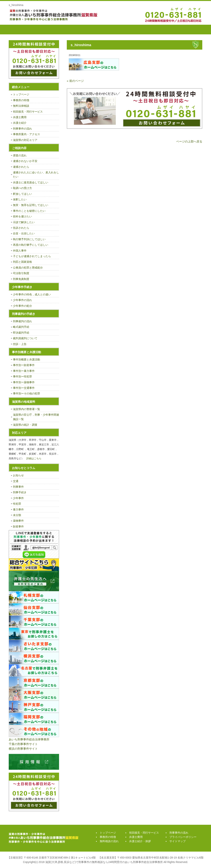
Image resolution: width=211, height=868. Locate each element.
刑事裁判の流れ (22, 321)
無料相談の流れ (72, 30)
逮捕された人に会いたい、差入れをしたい (36, 175)
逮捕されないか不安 (25, 161)
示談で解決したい (24, 222)
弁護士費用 (130, 30)
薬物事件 (18, 521)
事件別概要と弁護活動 (27, 359)
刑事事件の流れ (188, 30)
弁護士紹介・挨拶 (159, 30)
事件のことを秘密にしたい (29, 211)
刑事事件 (18, 487)
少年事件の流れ (22, 300)
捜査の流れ (20, 155)
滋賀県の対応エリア (25, 140)
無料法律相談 (21, 106)
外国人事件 (20, 251)
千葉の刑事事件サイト (23, 744)
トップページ (18, 30)
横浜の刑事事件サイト (23, 749)
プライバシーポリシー (183, 837)
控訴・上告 (20, 344)
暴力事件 (18, 509)
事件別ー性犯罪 (22, 376)
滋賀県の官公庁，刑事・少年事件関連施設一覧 (36, 417)
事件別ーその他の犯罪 (27, 393)
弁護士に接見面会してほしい (31, 182)
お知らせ (18, 475)
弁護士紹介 (20, 123)
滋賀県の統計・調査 (25, 425)
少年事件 (18, 498)
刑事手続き (20, 492)
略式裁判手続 (21, 327)
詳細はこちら (34, 458)
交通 (16, 481)
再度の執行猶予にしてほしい (31, 245)
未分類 (17, 515)
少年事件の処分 (22, 306)
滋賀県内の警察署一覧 (27, 409)
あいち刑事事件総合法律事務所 (29, 739)
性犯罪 (17, 504)
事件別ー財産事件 (24, 365)
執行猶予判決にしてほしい (29, 239)
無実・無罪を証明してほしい (31, 205)
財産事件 (18, 526)
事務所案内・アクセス (27, 134)
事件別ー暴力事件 (24, 371)
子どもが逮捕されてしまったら (32, 256)
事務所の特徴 (43, 30)
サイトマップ (178, 841)
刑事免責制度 (21, 279)
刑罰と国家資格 (22, 262)
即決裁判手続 (21, 333)
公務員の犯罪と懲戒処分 (28, 268)
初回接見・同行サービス (101, 30)
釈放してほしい (22, 194)
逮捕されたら (21, 167)
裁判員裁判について (25, 338)
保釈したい (20, 199)
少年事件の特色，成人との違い (32, 294)
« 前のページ (75, 81)
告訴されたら (21, 228)
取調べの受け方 (22, 188)
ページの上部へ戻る (189, 141)
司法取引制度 (21, 273)
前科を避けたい (22, 216)
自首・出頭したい (24, 233)
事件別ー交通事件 (24, 388)
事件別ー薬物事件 (24, 382)
